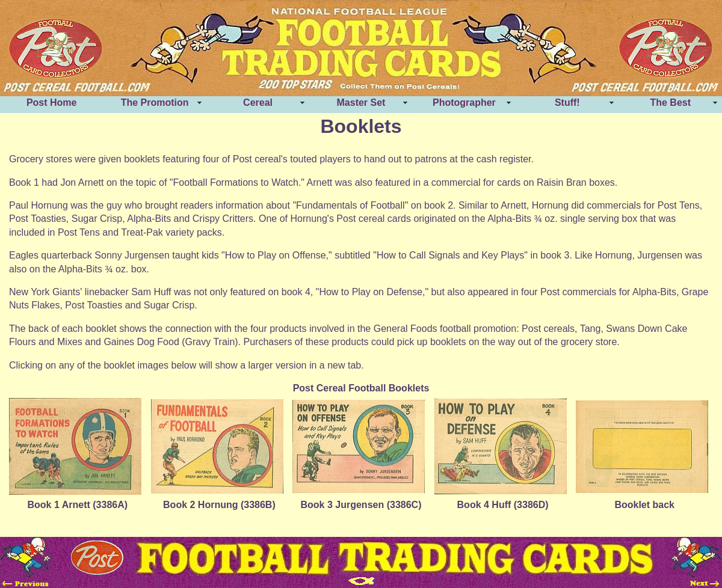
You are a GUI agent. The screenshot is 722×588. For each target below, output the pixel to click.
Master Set (361, 103)
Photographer (464, 103)
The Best (670, 103)
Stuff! (567, 103)
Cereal (258, 103)
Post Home (52, 103)
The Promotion (155, 103)
